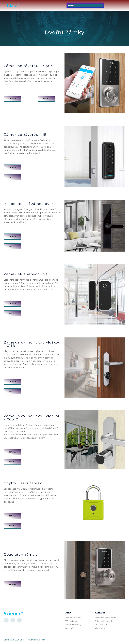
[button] (45, 5)
